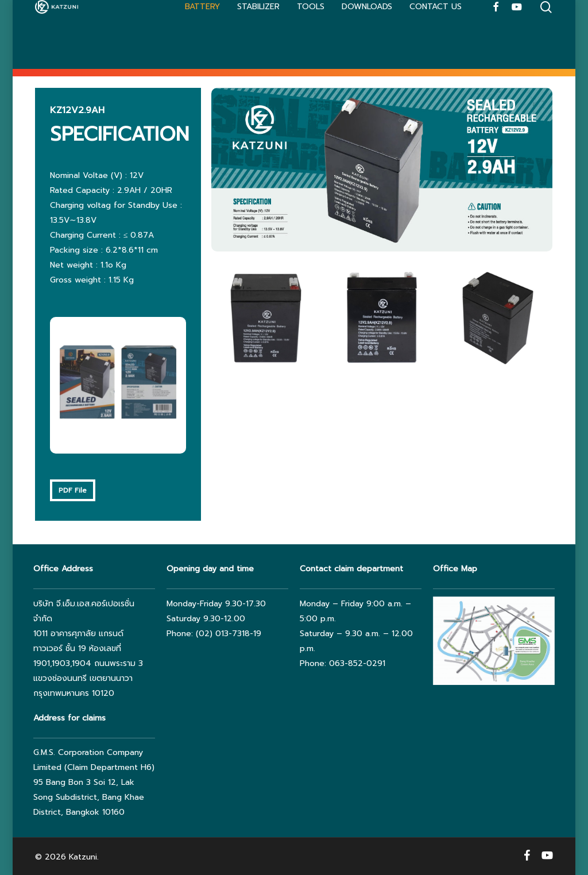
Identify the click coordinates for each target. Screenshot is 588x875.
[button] (73, 490)
